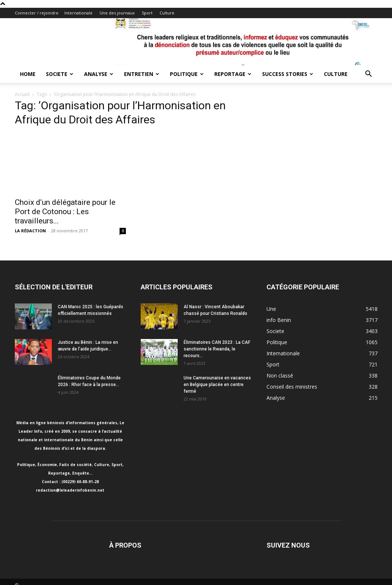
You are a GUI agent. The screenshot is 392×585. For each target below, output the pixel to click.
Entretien (142, 74)
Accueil (22, 94)
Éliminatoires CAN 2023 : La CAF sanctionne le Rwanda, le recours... (217, 349)
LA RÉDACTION (30, 231)
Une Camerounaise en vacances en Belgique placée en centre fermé (217, 385)
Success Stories (288, 74)
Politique (187, 74)
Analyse (99, 74)
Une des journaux (117, 13)
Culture (167, 13)
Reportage (233, 74)
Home (28, 74)
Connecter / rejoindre (37, 13)
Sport (147, 13)
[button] (369, 75)
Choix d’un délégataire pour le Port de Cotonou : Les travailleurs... (65, 212)
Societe (60, 74)
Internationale (78, 13)
